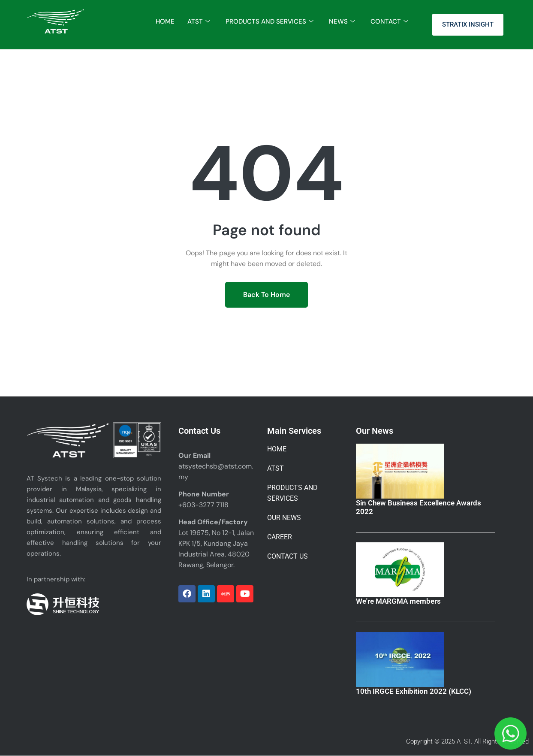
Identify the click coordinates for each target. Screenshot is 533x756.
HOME (165, 21)
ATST (199, 22)
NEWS (342, 22)
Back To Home (266, 295)
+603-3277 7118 (203, 505)
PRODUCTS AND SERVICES (270, 22)
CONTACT (389, 22)
